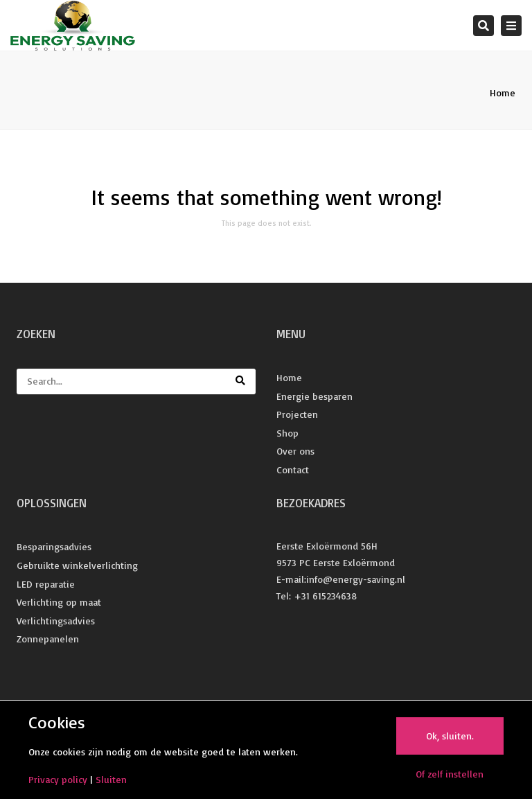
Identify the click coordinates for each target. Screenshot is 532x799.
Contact (293, 469)
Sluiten (111, 779)
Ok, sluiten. (450, 736)
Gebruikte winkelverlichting (77, 565)
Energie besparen (314, 396)
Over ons (295, 451)
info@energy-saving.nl (356, 579)
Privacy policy (58, 779)
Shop (287, 433)
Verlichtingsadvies (56, 621)
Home (503, 93)
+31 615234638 (325, 596)
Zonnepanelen (48, 639)
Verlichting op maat (59, 602)
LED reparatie (46, 584)
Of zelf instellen (450, 774)
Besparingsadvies (54, 546)
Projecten (297, 414)
